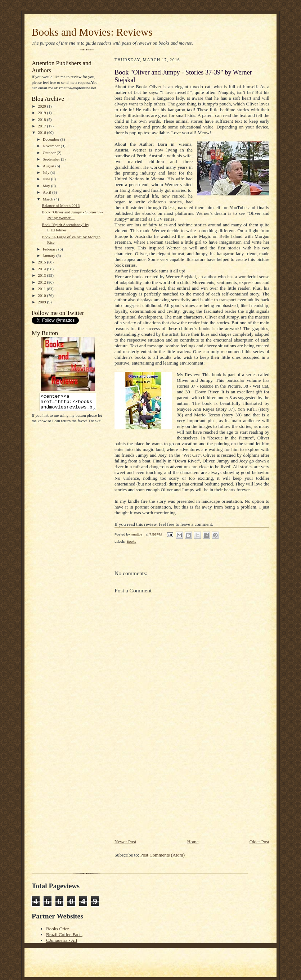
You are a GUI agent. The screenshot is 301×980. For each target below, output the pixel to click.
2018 (42, 119)
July (47, 172)
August (49, 166)
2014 (42, 269)
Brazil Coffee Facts (64, 934)
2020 (42, 106)
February (51, 249)
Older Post (259, 842)
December (52, 139)
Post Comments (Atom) (163, 855)
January (50, 256)
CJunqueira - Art (62, 940)
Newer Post (125, 842)
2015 (42, 262)
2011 (42, 289)
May (47, 186)
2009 (42, 302)
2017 (42, 126)
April (48, 192)
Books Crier (57, 929)
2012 (42, 282)
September (52, 159)
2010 (42, 295)
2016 (42, 132)
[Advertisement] (169, 788)
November (52, 146)
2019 (42, 113)
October (50, 153)
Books (132, 541)
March (49, 199)
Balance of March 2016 (61, 206)
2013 (42, 275)
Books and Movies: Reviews (92, 32)
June (47, 179)
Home (193, 842)
